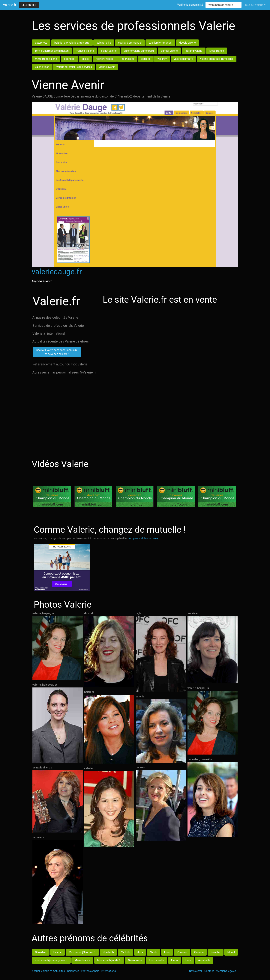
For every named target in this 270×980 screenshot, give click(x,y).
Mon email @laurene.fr (82, 952)
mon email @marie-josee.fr (51, 960)
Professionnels (90, 971)
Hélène (58, 952)
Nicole (154, 952)
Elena (174, 960)
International (109, 971)
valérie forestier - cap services (74, 67)
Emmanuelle (157, 960)
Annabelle (204, 960)
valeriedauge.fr (57, 272)
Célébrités (29, 5)
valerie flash (42, 67)
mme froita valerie (46, 59)
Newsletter (196, 971)
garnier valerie (169, 51)
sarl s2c (146, 59)
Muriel (231, 952)
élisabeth (108, 952)
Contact (209, 971)
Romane (182, 952)
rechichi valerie (105, 59)
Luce (167, 952)
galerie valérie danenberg (139, 51)
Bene (188, 960)
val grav (162, 59)
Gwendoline (135, 960)
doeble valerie (187, 43)
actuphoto (41, 43)
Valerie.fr (10, 5)
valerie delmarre (183, 59)
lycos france (217, 51)
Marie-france (82, 960)
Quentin (199, 952)
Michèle (126, 952)
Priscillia (216, 952)
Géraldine (41, 952)
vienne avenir (107, 67)
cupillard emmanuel (130, 43)
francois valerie (85, 51)
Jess (140, 952)
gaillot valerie (109, 51)
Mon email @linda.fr (109, 960)
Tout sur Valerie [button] (254, 5)
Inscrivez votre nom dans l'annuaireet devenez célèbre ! (57, 352)
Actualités (59, 971)
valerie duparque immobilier (217, 59)
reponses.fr (127, 59)
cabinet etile (104, 43)
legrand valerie (194, 51)
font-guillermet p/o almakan (52, 51)
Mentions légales (226, 971)
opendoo (69, 59)
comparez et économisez (143, 538)
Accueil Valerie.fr (42, 971)
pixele (85, 59)
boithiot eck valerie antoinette (72, 43)
